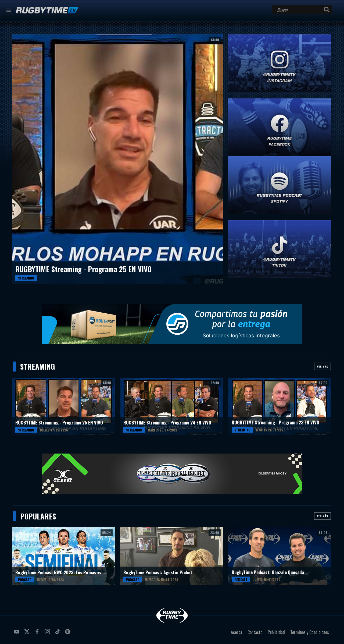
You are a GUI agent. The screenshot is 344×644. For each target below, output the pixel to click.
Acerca (236, 632)
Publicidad (276, 632)
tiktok (58, 634)
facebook (38, 634)
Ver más (322, 367)
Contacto (255, 632)
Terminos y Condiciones (310, 632)
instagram (48, 634)
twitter (28, 634)
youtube (17, 634)
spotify (69, 634)
